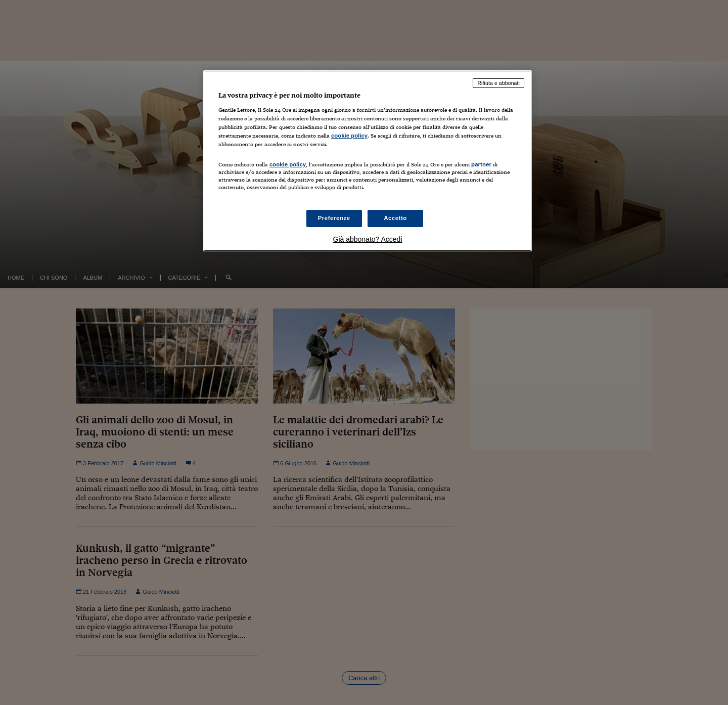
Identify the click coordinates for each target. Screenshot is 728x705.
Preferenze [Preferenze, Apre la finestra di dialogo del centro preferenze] (334, 218)
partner (481, 164)
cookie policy (349, 136)
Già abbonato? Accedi (368, 239)
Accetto (395, 218)
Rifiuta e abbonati (498, 83)
